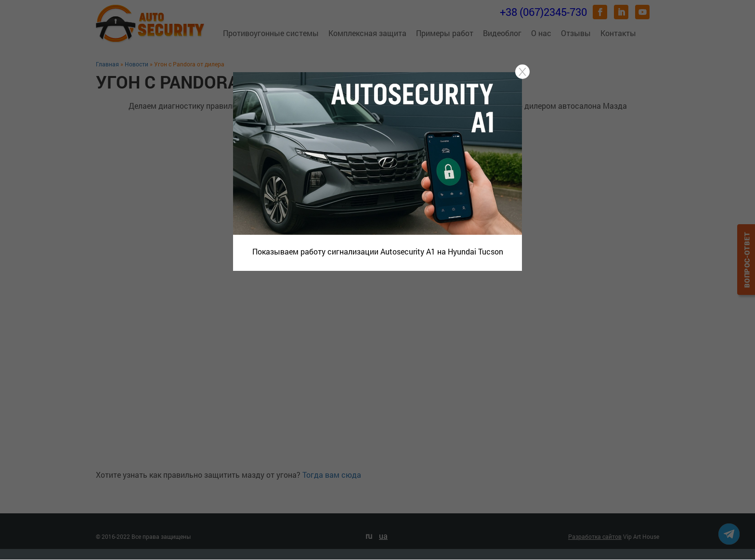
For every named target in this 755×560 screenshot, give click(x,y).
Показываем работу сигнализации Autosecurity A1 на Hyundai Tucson (378, 251)
